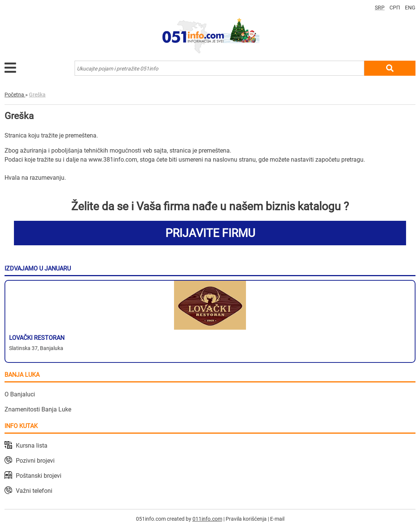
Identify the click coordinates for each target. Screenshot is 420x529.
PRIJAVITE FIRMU (210, 233)
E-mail (277, 519)
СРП (395, 8)
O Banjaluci (20, 394)
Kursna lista (32, 446)
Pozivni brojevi (35, 461)
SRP (380, 8)
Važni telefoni (34, 491)
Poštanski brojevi (39, 476)
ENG (410, 8)
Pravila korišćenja (246, 519)
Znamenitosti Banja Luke (38, 409)
